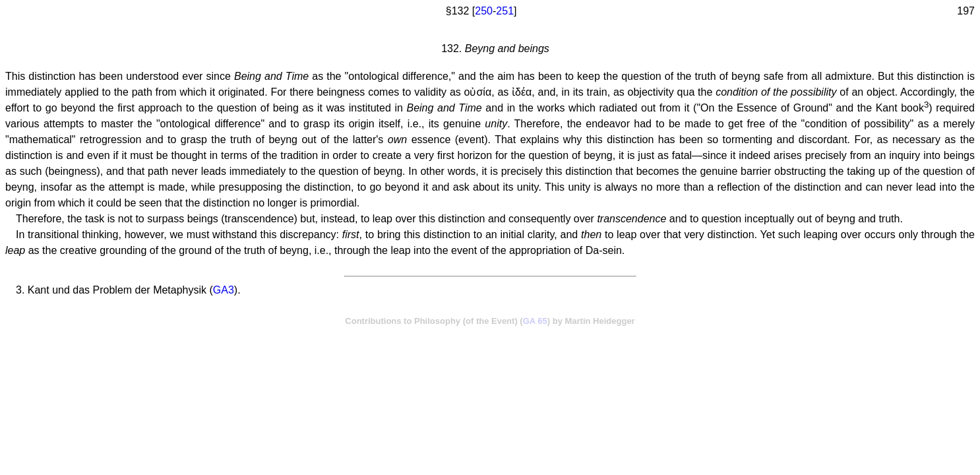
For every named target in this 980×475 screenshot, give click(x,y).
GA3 (224, 290)
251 (505, 11)
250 (484, 11)
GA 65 (535, 321)
